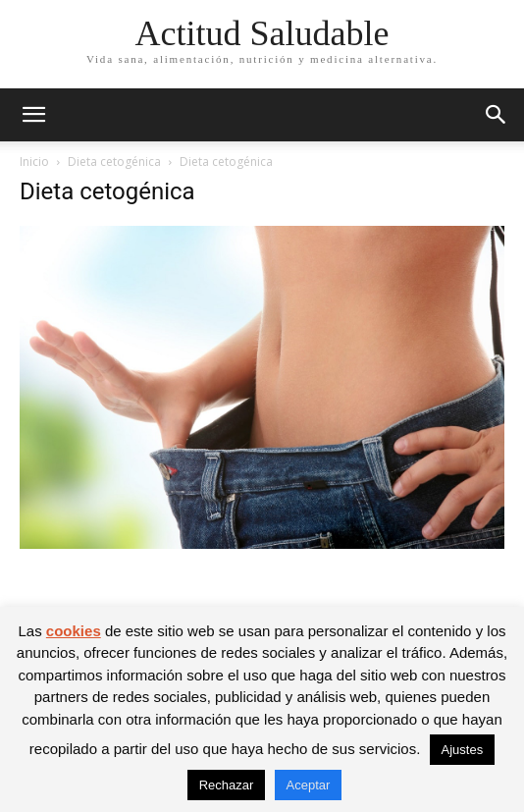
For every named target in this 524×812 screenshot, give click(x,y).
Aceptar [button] (309, 785)
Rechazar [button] (227, 785)
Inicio (34, 162)
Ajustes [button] (463, 750)
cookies (74, 631)
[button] (33, 115)
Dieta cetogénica (114, 162)
